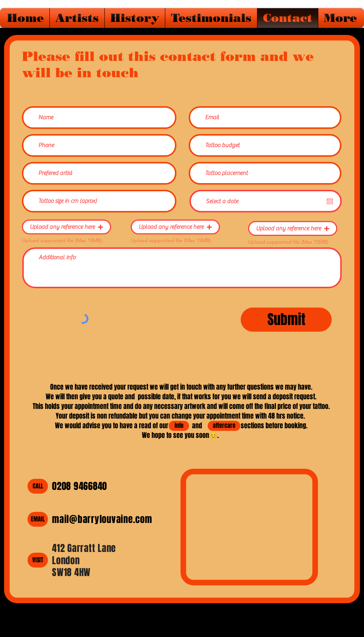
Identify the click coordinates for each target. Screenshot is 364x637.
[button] (66, 227)
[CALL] (38, 486)
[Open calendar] (330, 201)
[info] (179, 426)
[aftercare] (224, 426)
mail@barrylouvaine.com (102, 519)
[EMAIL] (38, 519)
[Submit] (286, 320)
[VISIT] (38, 560)
